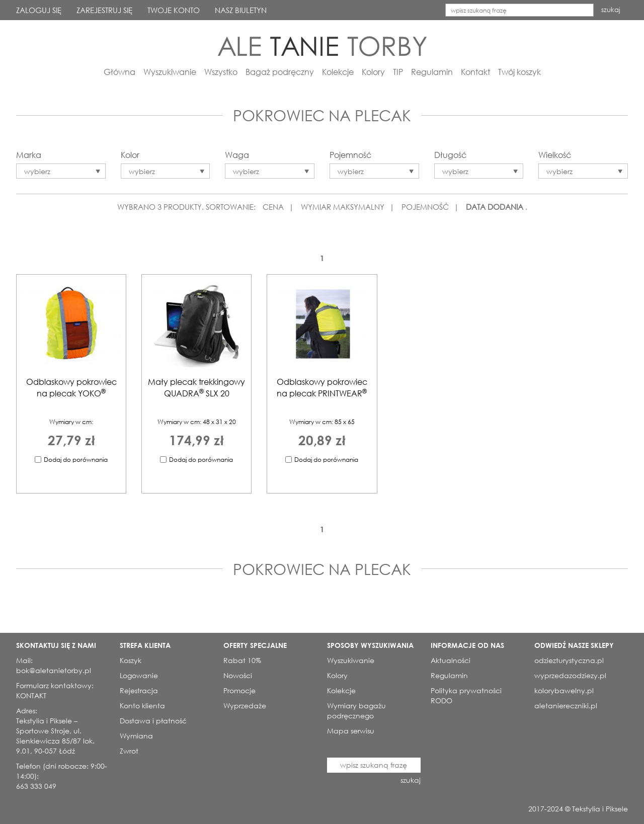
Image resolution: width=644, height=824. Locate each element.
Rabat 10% (242, 660)
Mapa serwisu (351, 731)
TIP (398, 72)
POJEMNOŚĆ (425, 207)
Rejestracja (139, 690)
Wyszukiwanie (170, 72)
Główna (119, 72)
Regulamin (432, 72)
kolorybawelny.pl (564, 690)
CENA (273, 207)
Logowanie (139, 675)
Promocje (239, 690)
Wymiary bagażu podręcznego (356, 711)
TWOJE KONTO (174, 10)
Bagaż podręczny (280, 72)
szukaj (611, 10)
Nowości (238, 675)
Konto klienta (142, 706)
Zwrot (129, 751)
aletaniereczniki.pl (566, 706)
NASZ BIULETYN (241, 10)
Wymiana (136, 736)
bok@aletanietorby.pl (54, 670)
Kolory (373, 72)
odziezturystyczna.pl (569, 660)
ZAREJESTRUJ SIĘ (104, 10)
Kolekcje (338, 72)
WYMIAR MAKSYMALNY (343, 207)
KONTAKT (31, 695)
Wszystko (221, 72)
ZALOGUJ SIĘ (39, 10)
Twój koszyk (519, 72)
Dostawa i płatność (153, 721)
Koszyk (131, 660)
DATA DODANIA (495, 207)
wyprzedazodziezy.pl (570, 675)
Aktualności (451, 660)
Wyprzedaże (245, 706)
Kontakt (475, 72)
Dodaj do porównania (76, 460)
